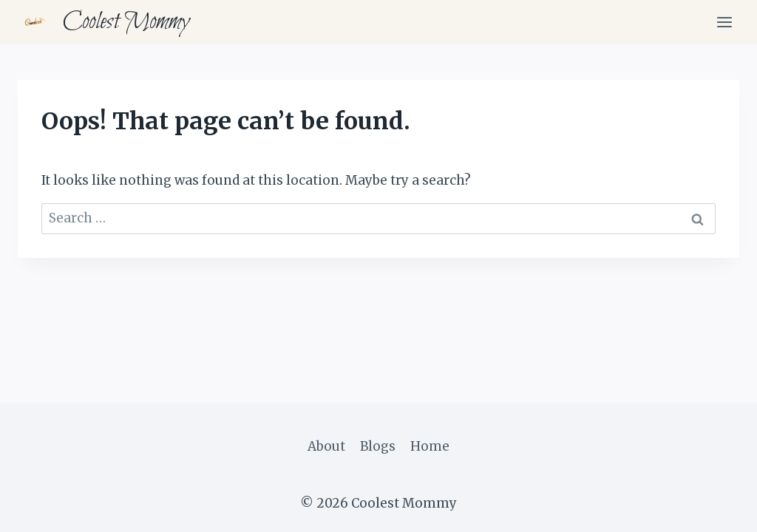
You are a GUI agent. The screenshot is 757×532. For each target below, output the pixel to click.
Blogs (378, 446)
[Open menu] (724, 22)
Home (430, 446)
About (326, 446)
